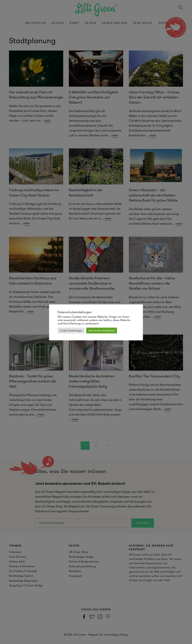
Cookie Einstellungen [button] (71, 331)
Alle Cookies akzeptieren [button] (102, 331)
